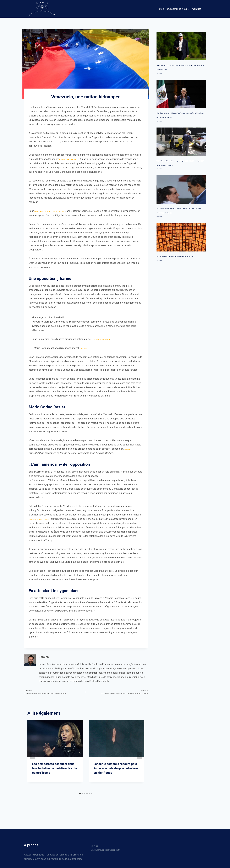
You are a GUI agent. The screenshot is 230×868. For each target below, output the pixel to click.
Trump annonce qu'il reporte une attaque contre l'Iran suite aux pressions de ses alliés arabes (181, 69)
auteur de (130, 453)
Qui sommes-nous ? (178, 9)
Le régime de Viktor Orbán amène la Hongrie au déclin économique (54, 700)
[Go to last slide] (32, 769)
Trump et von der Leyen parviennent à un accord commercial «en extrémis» (118, 700)
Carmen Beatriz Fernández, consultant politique (60, 211)
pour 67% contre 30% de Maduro (77, 159)
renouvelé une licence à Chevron (46, 523)
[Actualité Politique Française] (42, 9)
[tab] (80, 807)
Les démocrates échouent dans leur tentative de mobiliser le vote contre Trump (55, 781)
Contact (197, 9)
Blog (162, 9)
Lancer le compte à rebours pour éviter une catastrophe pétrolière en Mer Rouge (116, 781)
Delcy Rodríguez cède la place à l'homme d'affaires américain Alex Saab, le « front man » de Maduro (179, 225)
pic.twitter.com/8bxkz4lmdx (109, 343)
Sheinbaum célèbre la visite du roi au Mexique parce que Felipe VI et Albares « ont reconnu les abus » (181, 121)
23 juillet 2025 (87, 352)
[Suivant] (139, 769)
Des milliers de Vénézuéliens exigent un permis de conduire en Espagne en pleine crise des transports (179, 173)
